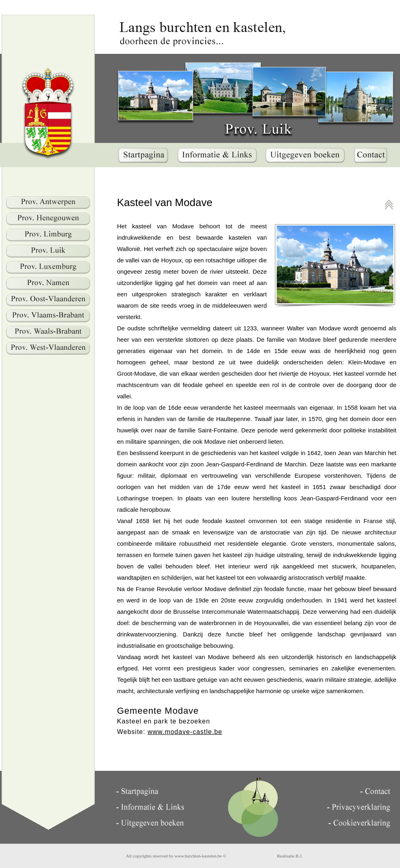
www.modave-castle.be (185, 732)
